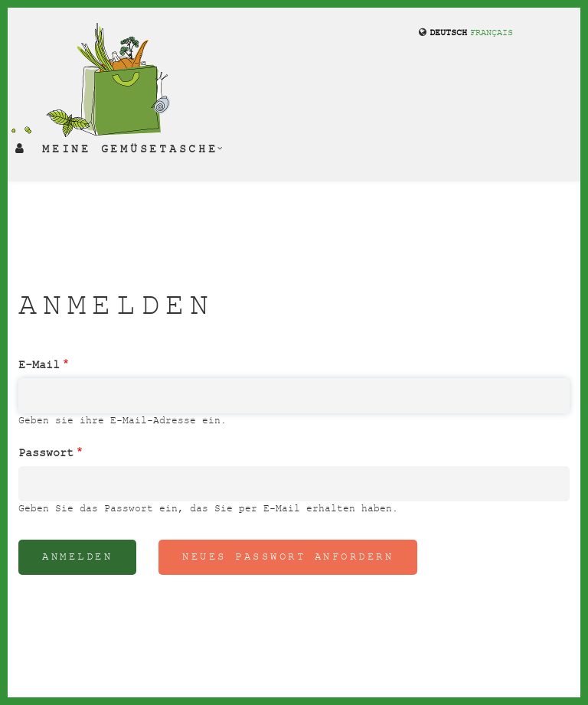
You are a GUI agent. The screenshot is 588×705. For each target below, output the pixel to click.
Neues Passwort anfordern (288, 557)
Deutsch (448, 33)
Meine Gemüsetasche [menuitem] (130, 149)
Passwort (46, 453)
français (492, 33)
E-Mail (39, 365)
